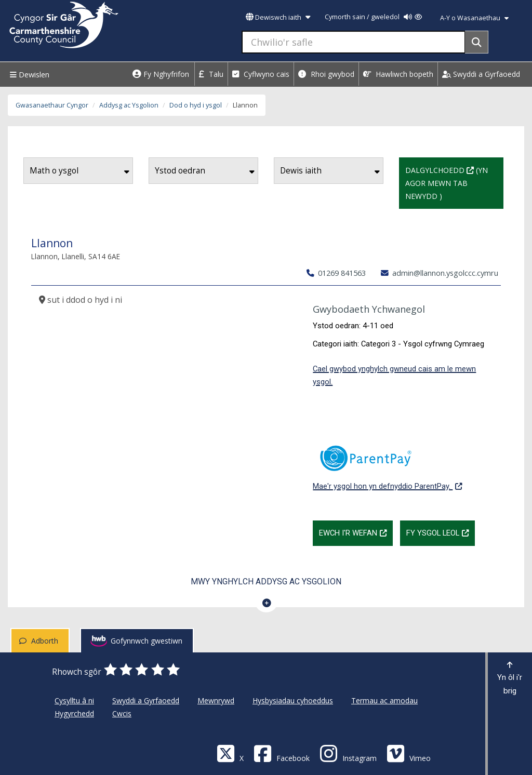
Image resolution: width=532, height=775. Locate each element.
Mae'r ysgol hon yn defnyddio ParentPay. (387, 462)
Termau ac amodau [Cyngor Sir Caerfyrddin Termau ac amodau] (384, 700)
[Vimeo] (409, 753)
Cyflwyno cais (261, 74)
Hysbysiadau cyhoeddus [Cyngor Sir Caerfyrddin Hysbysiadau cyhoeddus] (293, 700)
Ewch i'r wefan (356, 532)
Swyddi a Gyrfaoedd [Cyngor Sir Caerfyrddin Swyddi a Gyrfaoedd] (146, 700)
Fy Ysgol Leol (441, 532)
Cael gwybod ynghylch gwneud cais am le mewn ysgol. (394, 375)
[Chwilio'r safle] (354, 42)
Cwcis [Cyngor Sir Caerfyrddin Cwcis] (122, 713)
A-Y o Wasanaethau (474, 18)
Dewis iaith (330, 171)
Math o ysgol (79, 171)
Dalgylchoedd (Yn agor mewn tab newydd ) (454, 182)
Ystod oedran (205, 171)
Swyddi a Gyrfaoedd (481, 74)
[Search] (477, 42)
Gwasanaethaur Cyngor (52, 105)
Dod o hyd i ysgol (196, 105)
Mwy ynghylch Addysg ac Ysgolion (266, 582)
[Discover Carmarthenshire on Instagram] (348, 753)
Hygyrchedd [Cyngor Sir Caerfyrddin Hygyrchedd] (74, 713)
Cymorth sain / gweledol (373, 17)
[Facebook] (282, 753)
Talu (211, 74)
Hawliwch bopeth (398, 74)
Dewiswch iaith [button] (278, 17)
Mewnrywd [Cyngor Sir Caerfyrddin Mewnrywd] (216, 700)
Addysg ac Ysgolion (129, 105)
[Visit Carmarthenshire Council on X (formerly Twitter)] (230, 753)
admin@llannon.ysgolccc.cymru (440, 273)
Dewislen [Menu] (28, 75)
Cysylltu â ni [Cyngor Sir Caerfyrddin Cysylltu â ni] (74, 700)
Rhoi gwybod (326, 74)
